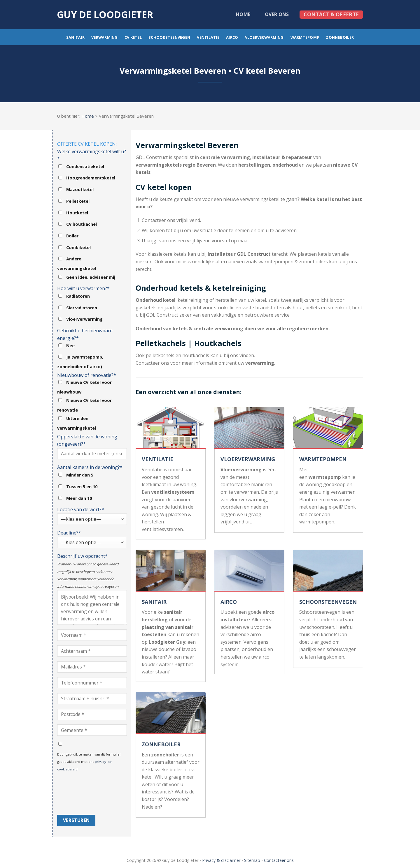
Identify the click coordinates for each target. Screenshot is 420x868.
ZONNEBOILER (161, 744)
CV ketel (133, 37)
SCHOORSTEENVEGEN (328, 602)
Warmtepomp (305, 37)
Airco (232, 37)
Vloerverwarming (264, 37)
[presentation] (81, 794)
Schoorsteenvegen (169, 37)
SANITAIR (154, 602)
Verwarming (105, 37)
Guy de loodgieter (105, 15)
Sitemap (252, 860)
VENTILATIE (157, 459)
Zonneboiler (340, 37)
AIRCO (229, 602)
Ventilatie (208, 37)
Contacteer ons (279, 860)
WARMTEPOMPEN (323, 459)
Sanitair (75, 37)
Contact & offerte (331, 14)
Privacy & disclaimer (221, 860)
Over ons (277, 14)
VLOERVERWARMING (248, 459)
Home (243, 14)
